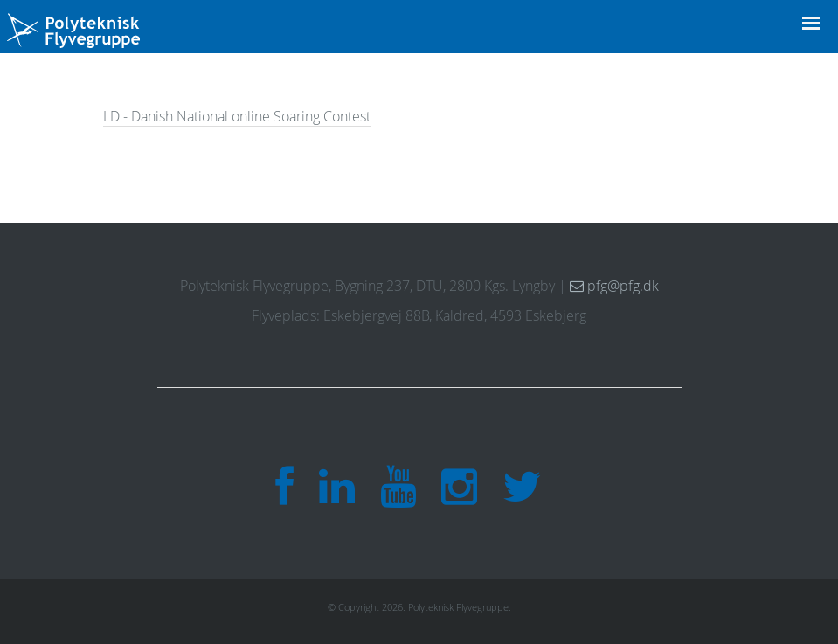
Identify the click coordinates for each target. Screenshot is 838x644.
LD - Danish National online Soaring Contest (237, 116)
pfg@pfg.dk (614, 286)
